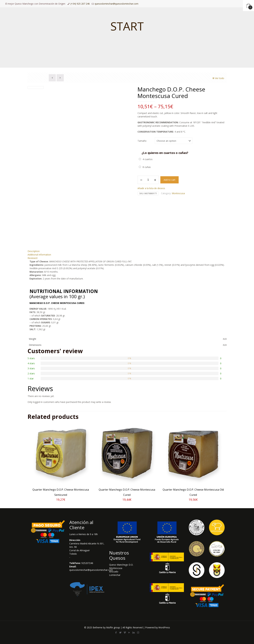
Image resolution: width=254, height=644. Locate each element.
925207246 (87, 563)
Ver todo (218, 78)
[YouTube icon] (129, 632)
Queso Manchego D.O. (121, 565)
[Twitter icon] (120, 632)
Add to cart (169, 180)
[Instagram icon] (138, 632)
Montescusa (178, 193)
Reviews (33, 258)
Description (34, 251)
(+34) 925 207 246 (80, 4)
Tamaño (142, 141)
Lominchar (115, 575)
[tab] (127, 251)
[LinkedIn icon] (134, 632)
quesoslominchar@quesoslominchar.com (117, 4)
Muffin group (113, 627)
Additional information (39, 255)
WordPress (164, 627)
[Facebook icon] (116, 632)
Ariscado (114, 572)
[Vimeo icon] (125, 632)
